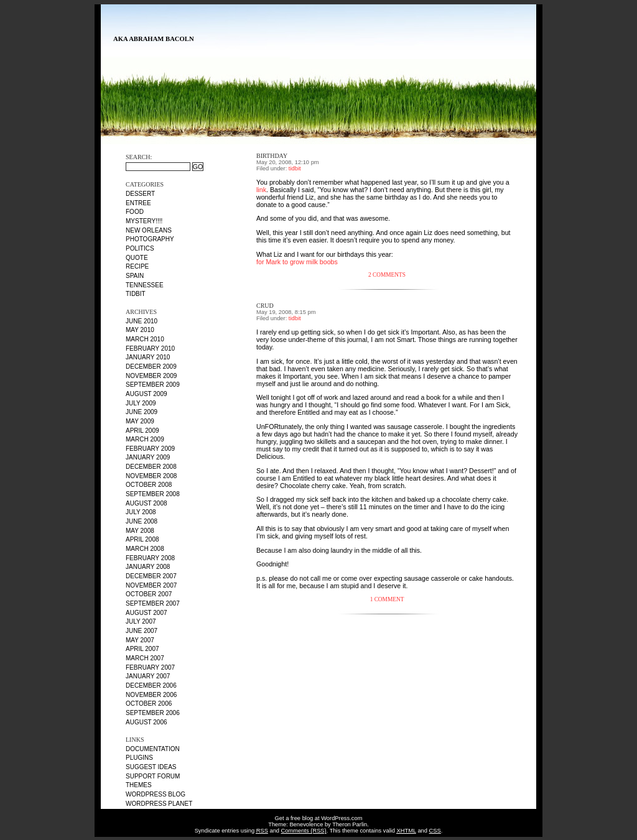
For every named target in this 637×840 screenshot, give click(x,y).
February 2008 (150, 558)
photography (150, 239)
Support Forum (153, 776)
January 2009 (148, 457)
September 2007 (153, 603)
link (261, 190)
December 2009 (151, 367)
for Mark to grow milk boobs (297, 262)
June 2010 (142, 321)
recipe (137, 266)
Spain (135, 276)
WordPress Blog (156, 794)
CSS (435, 831)
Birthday (272, 156)
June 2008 (142, 521)
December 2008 (151, 467)
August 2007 (146, 613)
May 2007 (140, 640)
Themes (139, 785)
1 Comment (387, 599)
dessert (140, 194)
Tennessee (145, 285)
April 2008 (142, 539)
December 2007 (151, 576)
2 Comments (387, 275)
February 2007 (150, 667)
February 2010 (150, 348)
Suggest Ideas (151, 767)
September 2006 (153, 713)
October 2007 (149, 594)
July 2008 (141, 512)
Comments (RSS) (304, 831)
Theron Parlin (350, 824)
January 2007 (148, 676)
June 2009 (142, 412)
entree (138, 203)
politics (140, 248)
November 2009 (151, 376)
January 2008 (148, 567)
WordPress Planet (159, 804)
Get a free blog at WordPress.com (319, 818)
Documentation (153, 749)
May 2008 (140, 531)
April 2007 (142, 649)
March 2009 (145, 439)
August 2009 (146, 394)
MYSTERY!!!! (144, 221)
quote (137, 258)
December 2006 (151, 685)
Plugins (139, 758)
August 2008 (146, 503)
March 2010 (145, 339)
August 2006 (146, 722)
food (135, 212)
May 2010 (140, 330)
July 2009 (141, 403)
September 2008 (153, 494)
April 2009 (142, 431)
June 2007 (142, 631)
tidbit (136, 294)
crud (265, 306)
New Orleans (149, 230)
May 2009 (140, 421)
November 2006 (151, 695)
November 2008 (151, 476)
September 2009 (153, 385)
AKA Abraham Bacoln (154, 39)
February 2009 (150, 449)
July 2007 (141, 621)
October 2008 (149, 485)
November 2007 (151, 585)
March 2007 (145, 658)
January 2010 (148, 357)
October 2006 (149, 704)
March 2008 (145, 549)
